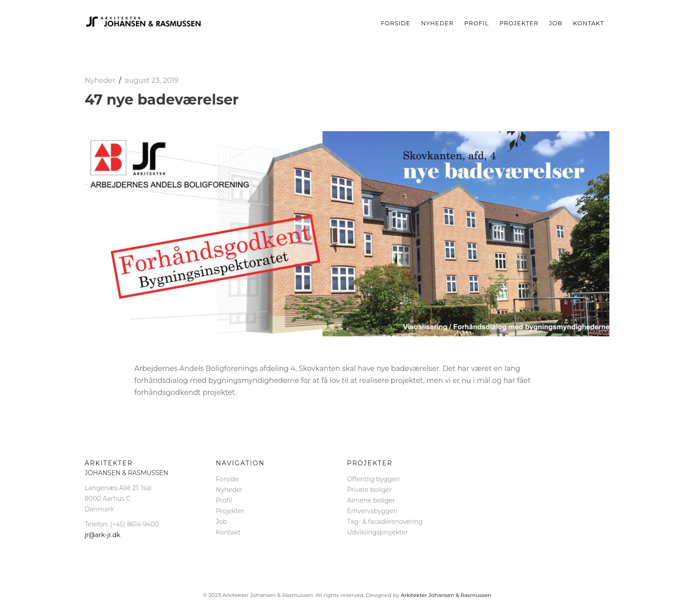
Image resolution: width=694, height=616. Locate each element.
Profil (477, 23)
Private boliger (370, 490)
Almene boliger (371, 500)
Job (556, 23)
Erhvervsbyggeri (372, 511)
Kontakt (589, 23)
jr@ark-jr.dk (103, 535)
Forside (396, 23)
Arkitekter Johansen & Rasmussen (446, 595)
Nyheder (437, 23)
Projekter (519, 23)
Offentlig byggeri (373, 479)
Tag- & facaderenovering (385, 522)
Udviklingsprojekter (378, 532)
